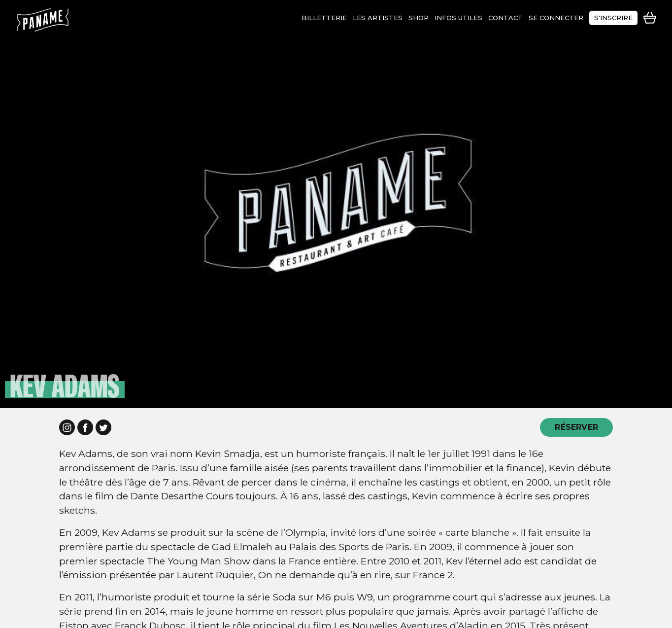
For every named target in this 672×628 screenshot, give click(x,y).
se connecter (556, 16)
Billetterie (324, 16)
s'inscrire (613, 16)
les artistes (378, 16)
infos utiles (458, 16)
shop (419, 16)
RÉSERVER (576, 427)
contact (505, 16)
